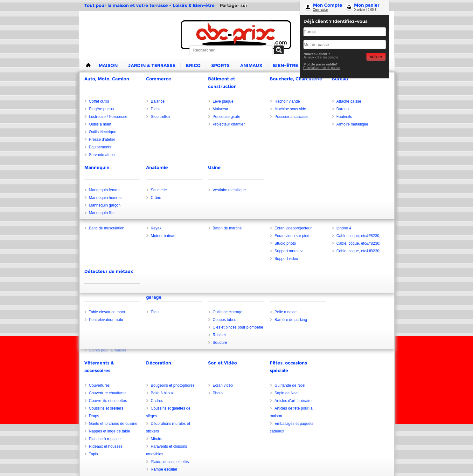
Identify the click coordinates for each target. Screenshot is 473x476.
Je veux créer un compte (321, 57)
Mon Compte (328, 5)
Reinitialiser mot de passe (322, 68)
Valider (376, 57)
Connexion (321, 10)
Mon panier (367, 5)
